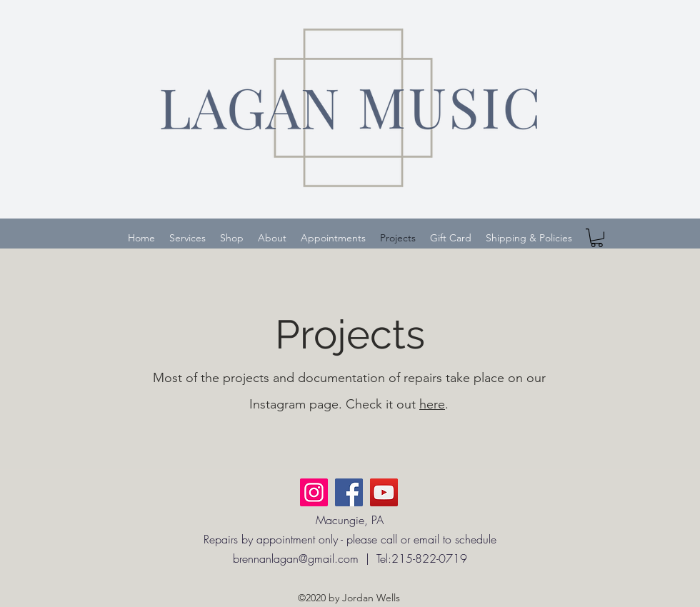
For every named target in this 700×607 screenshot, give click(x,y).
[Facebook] (349, 492)
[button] (597, 238)
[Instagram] (314, 492)
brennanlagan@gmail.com (296, 558)
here (432, 404)
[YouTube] (384, 492)
